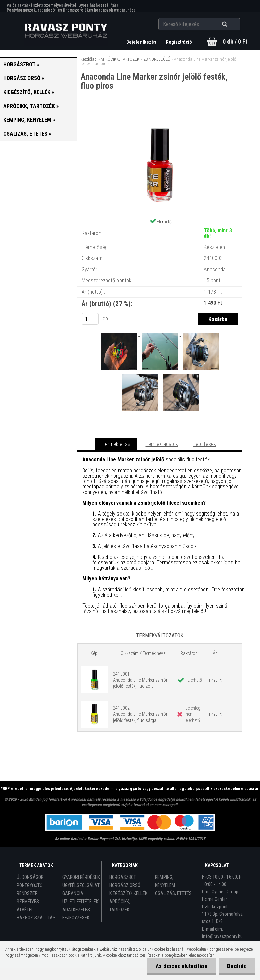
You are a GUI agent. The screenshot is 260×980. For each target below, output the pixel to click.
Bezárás (237, 966)
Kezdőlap (89, 59)
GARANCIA (73, 893)
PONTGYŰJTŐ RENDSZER (29, 889)
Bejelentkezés (142, 42)
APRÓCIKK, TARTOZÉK (120, 59)
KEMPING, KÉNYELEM (165, 881)
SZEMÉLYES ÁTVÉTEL (28, 906)
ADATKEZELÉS (76, 910)
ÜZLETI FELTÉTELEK (80, 902)
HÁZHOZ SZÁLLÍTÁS (36, 918)
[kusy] (90, 319)
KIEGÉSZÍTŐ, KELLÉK (128, 893)
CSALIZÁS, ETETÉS (173, 893)
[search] (233, 24)
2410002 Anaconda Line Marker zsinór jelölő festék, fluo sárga (140, 714)
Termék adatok (162, 444)
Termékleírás (116, 444)
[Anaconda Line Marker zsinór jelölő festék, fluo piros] (160, 118)
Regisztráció (179, 42)
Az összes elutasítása (182, 966)
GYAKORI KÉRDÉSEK (81, 877)
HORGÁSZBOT (123, 877)
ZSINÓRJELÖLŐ (157, 59)
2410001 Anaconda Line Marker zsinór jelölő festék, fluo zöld (140, 680)
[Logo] (66, 31)
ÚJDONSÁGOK (30, 877)
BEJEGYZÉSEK (76, 918)
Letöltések (205, 444)
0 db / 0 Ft (235, 41)
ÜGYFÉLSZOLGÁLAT (81, 885)
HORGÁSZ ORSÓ (125, 885)
